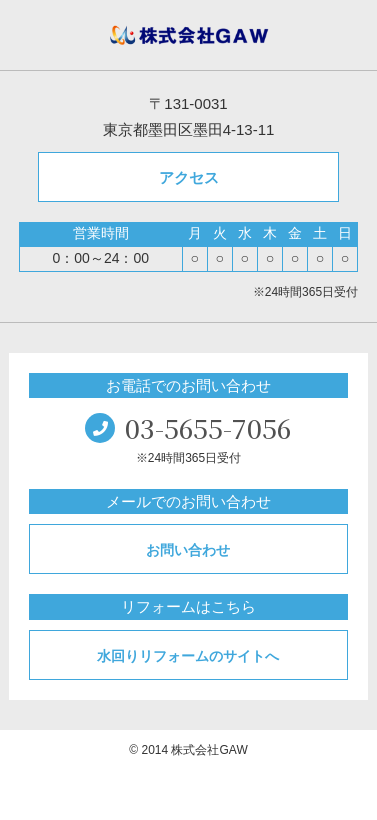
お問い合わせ (188, 550)
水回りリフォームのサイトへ (188, 656)
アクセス (189, 177)
